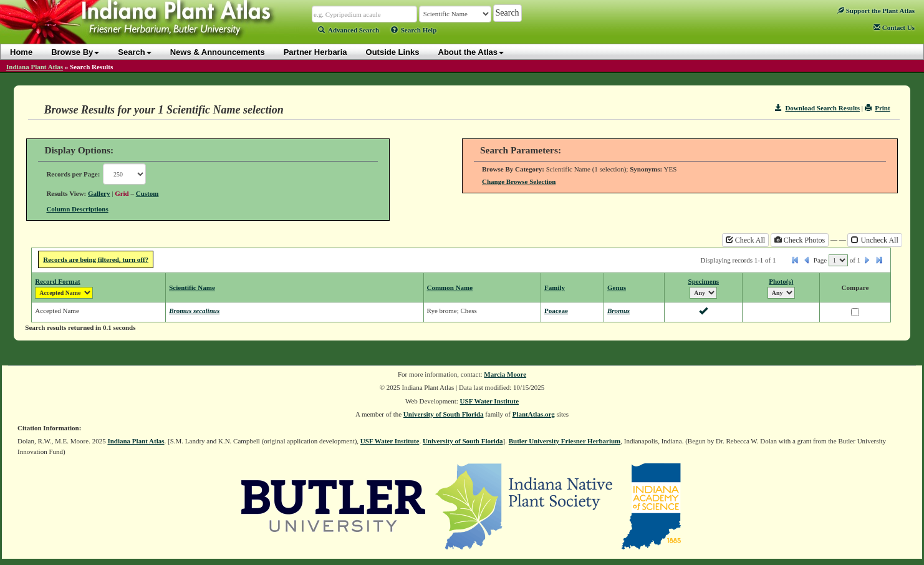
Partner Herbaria (315, 52)
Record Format (57, 281)
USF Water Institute (490, 401)
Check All (745, 240)
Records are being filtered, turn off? (96, 259)
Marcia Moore (505, 374)
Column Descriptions (77, 209)
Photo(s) (781, 281)
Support (876, 11)
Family (555, 287)
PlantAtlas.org (534, 414)
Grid (122, 193)
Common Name (450, 287)
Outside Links (393, 52)
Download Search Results (817, 108)
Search (134, 52)
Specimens (704, 281)
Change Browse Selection (519, 181)
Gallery (99, 193)
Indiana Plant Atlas (35, 67)
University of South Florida (444, 414)
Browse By (75, 52)
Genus (617, 287)
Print (878, 108)
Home (21, 52)
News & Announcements (218, 52)
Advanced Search (349, 30)
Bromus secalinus (194, 311)
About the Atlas (471, 52)
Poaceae (556, 311)
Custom (147, 193)
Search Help (414, 30)
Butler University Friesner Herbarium (565, 441)
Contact (894, 27)
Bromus (618, 311)
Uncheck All (874, 240)
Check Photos (800, 240)
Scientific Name (192, 287)
